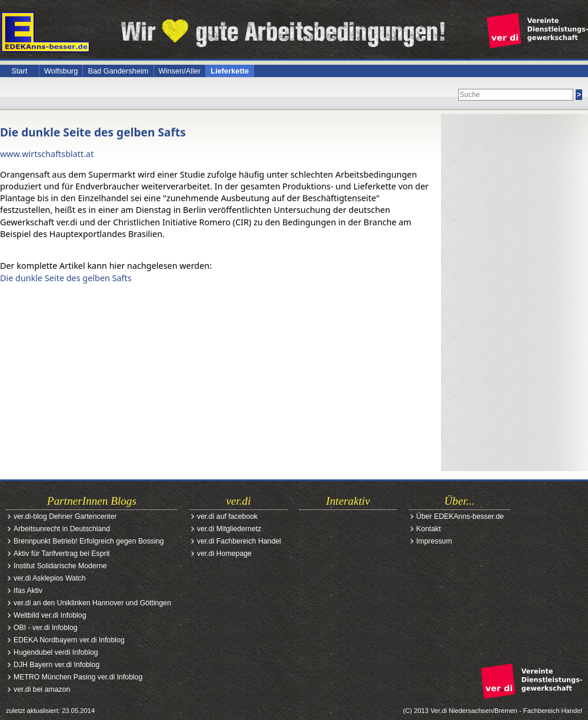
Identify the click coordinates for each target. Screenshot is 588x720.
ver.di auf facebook (227, 516)
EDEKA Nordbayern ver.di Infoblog (69, 640)
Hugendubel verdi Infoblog (56, 652)
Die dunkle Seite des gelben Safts (93, 132)
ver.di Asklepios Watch (50, 578)
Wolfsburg (61, 71)
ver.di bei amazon (42, 689)
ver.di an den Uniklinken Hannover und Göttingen (92, 603)
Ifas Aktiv (28, 591)
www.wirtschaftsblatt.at (47, 154)
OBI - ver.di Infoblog (46, 628)
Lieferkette (230, 71)
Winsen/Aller (180, 71)
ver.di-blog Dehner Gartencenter (65, 516)
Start (19, 71)
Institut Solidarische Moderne (60, 566)
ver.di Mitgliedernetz (229, 529)
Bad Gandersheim (118, 71)
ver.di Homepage (224, 554)
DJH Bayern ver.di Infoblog (56, 665)
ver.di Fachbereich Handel (239, 541)
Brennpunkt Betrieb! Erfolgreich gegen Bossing (89, 541)
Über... (460, 501)
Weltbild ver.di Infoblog (50, 615)
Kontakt (429, 529)
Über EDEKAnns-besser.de (460, 516)
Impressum (434, 541)
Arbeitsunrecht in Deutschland (62, 529)
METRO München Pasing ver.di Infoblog (78, 677)
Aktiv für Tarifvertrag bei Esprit (62, 554)
